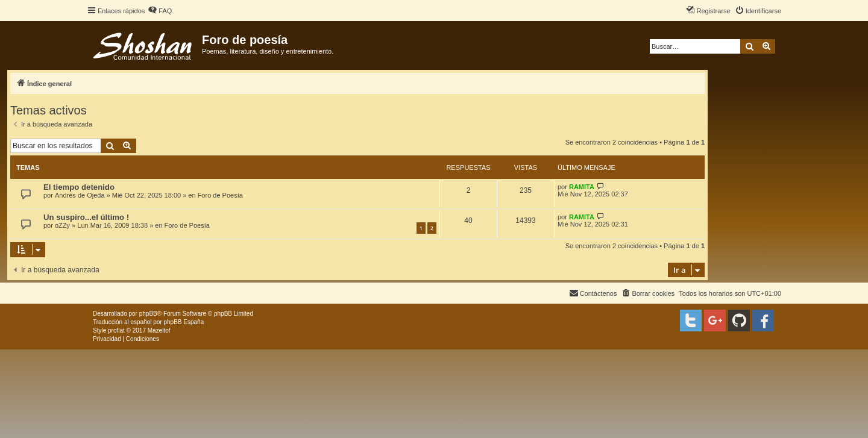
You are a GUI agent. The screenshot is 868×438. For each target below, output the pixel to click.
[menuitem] (160, 11)
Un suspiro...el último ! (86, 217)
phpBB (148, 314)
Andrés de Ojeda (80, 195)
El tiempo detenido (79, 187)
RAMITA (582, 187)
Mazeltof (159, 330)
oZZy (62, 225)
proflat (116, 330)
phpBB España (184, 322)
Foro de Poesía (220, 195)
